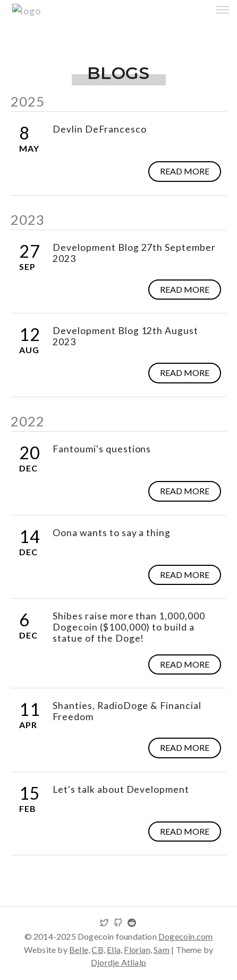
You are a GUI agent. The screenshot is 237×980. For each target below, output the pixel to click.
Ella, (115, 950)
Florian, (138, 950)
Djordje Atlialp (118, 962)
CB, (98, 950)
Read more (185, 171)
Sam (162, 950)
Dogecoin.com (185, 936)
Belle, (79, 950)
